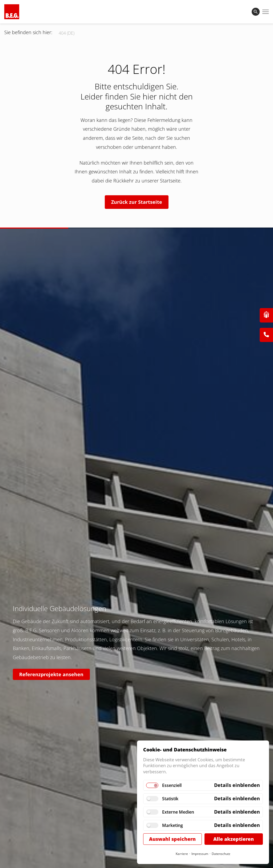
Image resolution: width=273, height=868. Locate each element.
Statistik (170, 799)
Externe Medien (178, 812)
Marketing (172, 825)
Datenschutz (221, 854)
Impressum (200, 854)
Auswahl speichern (172, 839)
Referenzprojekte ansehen (51, 674)
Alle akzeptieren (234, 839)
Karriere (182, 854)
